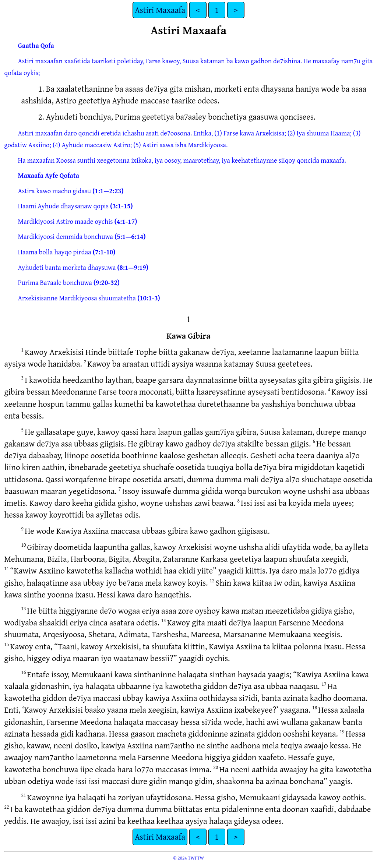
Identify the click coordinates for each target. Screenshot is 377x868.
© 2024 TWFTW (188, 858)
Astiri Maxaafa (160, 10)
